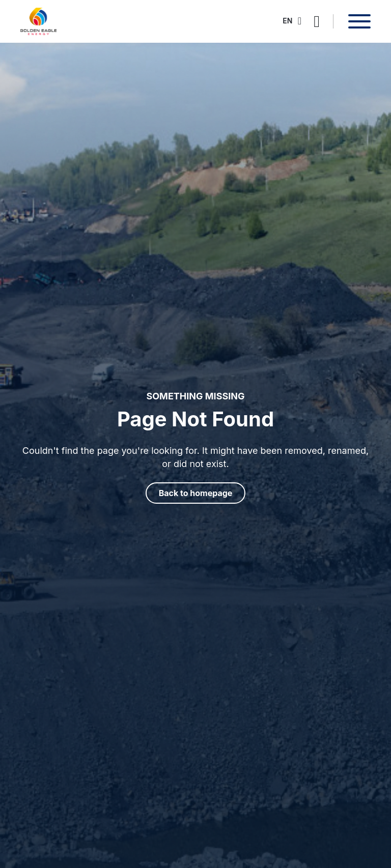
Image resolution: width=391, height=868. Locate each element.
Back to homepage (196, 493)
